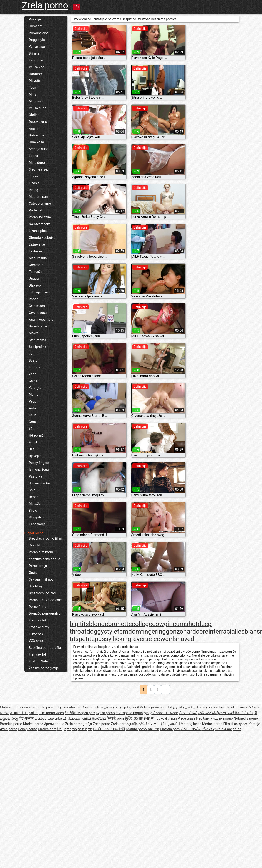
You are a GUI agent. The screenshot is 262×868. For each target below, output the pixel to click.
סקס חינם (85, 729)
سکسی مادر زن (184, 707)
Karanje (254, 724)
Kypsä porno (105, 713)
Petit (32, 401)
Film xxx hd (37, 620)
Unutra (34, 279)
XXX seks (36, 641)
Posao (34, 299)
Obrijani (35, 115)
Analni (34, 128)
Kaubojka (36, 60)
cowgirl (163, 624)
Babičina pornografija (45, 648)
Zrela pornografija (79, 724)
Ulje (32, 449)
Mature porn (9, 707)
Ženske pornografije (44, 668)
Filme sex (36, 634)
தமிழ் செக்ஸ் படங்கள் (161, 713)
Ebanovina (37, 367)
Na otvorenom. (40, 224)
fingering (153, 631)
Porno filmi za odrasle (45, 600)
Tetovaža (36, 272)
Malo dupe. (37, 163)
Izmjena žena (39, 470)
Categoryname (40, 204)
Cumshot (36, 26)
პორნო (71, 713)
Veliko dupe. (38, 108)
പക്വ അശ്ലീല (94, 718)
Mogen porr (86, 713)
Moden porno (33, 724)
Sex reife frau (93, 707)
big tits (79, 624)
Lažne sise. (37, 244)
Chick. (34, 381)
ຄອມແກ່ (153, 729)
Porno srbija (38, 566)
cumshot (185, 624)
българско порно (129, 713)
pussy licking (113, 639)
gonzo (175, 631)
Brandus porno (11, 724)
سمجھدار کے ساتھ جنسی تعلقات (58, 718)
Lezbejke (36, 251)
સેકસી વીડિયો (188, 713)
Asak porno (233, 729)
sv (31, 354)
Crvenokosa (38, 313)
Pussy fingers (39, 463)
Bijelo (33, 511)
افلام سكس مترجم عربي (122, 707)
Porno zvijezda (40, 217)
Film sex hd (37, 654)
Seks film (36, 545)
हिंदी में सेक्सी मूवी (246, 713)
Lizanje (34, 183)
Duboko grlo (38, 122)
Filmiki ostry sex (235, 724)
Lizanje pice (38, 231)
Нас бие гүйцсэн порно (214, 718)
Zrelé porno (102, 724)
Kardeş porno (206, 707)
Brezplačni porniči (42, 593)
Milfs (33, 94)
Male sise (36, 101)
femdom (129, 631)
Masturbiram (39, 197)
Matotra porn (170, 729)
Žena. (33, 374)
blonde (99, 624)
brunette (120, 624)
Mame (34, 395)
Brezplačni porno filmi (45, 538)
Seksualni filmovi (42, 579)
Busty (33, 360)
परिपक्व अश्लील (191, 729)
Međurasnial (38, 258)
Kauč (33, 415)
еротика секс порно (45, 559)
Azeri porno (9, 729)
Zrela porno (45, 5)
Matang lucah (191, 724)
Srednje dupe (39, 149)
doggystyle (102, 631)
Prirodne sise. (39, 33)
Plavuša (35, 81)
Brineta (34, 53)
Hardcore (36, 74)
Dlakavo (35, 285)
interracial (222, 631)
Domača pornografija (45, 614)
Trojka (34, 176)
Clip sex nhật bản (69, 707)
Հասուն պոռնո (24, 713)
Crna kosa (36, 142)
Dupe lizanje (38, 326)
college (142, 624)
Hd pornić (36, 435)
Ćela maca (37, 306)
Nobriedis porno (246, 718)
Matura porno (136, 729)
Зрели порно (54, 724)
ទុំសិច (129, 718)
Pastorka (36, 476)
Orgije (33, 573)
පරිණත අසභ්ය (213, 729)
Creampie (36, 265)
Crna (32, 422)
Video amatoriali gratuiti (37, 707)
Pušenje (35, 19)
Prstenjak (36, 210)
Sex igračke (37, 347)
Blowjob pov (38, 517)
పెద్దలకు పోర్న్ (9, 718)
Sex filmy (36, 586)
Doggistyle (37, 40)
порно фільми (166, 718)
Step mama (38, 340)
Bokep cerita (28, 729)
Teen (32, 88)
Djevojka (35, 456)
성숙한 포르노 (149, 724)
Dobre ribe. (37, 135)
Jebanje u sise (40, 292)
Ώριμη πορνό (67, 729)
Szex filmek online (231, 707)
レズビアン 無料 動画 (109, 729)
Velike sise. (37, 47)
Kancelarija (37, 524)
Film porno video (51, 713)
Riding (34, 190)
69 (31, 429)
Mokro (34, 333)
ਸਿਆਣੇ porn (115, 718)
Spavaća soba (39, 483)
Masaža (35, 504)
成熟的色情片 (144, 718)
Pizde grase (187, 718)
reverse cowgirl (152, 639)
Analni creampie (41, 320)
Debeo (34, 497)
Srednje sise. (39, 169)
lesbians (248, 631)
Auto (32, 408)
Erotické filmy (39, 627)
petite (87, 639)
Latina (34, 156)
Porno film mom (41, 552)
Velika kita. (37, 67)
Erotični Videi (39, 661)
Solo (32, 490)
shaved (184, 639)
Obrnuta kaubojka (42, 238)
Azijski (34, 442)
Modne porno (212, 724)
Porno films (37, 607)
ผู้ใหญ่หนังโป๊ (171, 724)
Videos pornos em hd (156, 707)
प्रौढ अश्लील (26, 718)
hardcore (196, 631)
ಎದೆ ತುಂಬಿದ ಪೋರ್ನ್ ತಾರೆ (217, 713)
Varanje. (35, 388)
